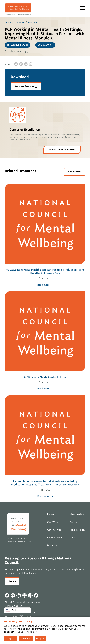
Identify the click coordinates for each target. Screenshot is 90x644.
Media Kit (52, 545)
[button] (17, 610)
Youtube (13, 595)
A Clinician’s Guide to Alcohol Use (45, 380)
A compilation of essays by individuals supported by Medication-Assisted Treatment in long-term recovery (45, 486)
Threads (30, 595)
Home (8, 22)
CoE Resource (45, 45)
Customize (26, 638)
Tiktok (36, 595)
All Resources (75, 172)
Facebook (7, 595)
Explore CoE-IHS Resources (62, 150)
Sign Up (12, 581)
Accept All (10, 638)
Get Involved (54, 530)
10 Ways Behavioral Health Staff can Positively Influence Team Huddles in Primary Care (45, 274)
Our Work (19, 22)
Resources (33, 22)
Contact (74, 538)
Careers (74, 522)
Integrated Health (18, 45)
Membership (77, 514)
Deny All (40, 638)
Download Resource (24, 86)
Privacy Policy (78, 530)
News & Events (56, 538)
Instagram (24, 595)
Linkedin (19, 595)
